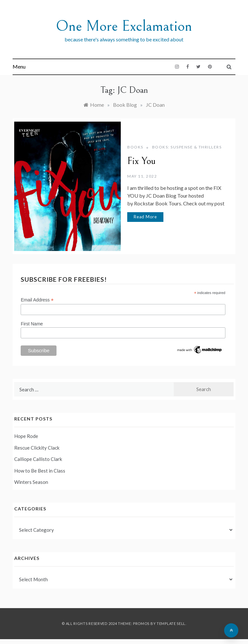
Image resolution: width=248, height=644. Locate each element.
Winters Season (31, 482)
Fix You (141, 161)
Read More (145, 217)
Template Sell (171, 623)
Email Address (37, 300)
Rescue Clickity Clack (37, 448)
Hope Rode (26, 436)
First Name (32, 324)
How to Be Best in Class (40, 471)
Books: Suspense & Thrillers (187, 147)
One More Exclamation (124, 26)
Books (135, 147)
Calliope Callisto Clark (38, 459)
